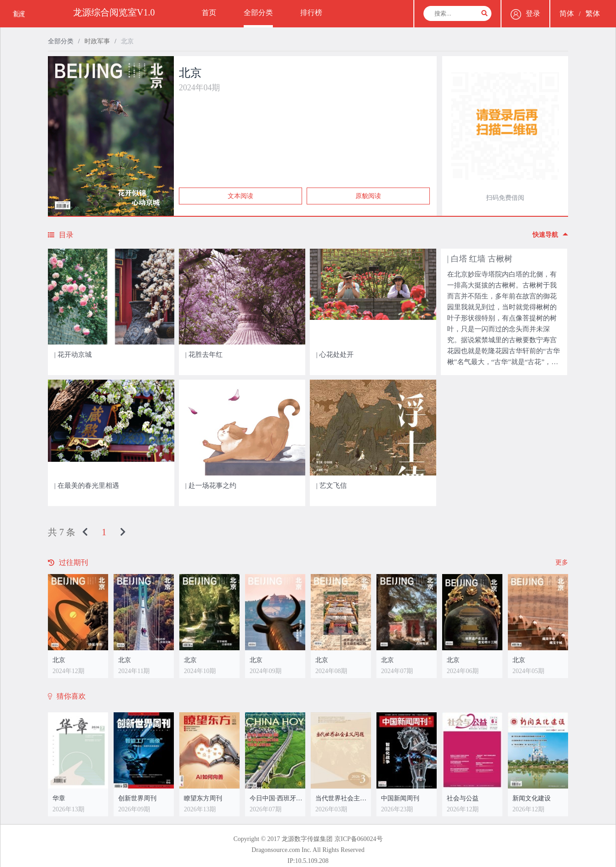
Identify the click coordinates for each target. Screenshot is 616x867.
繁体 (593, 13)
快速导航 (550, 235)
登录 (525, 14)
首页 (209, 13)
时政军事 (97, 41)
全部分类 (258, 13)
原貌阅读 (368, 196)
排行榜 (311, 13)
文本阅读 (240, 196)
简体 (567, 13)
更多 (562, 562)
